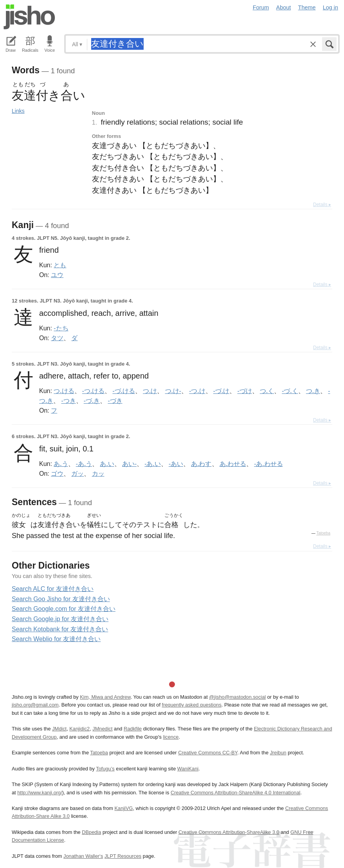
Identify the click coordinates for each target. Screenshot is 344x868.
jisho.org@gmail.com (35, 705)
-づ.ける (123, 391)
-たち (61, 328)
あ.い (107, 464)
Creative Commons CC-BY (208, 753)
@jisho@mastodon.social (237, 697)
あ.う (61, 464)
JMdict (59, 729)
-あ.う (84, 464)
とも (60, 265)
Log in (330, 7)
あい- (129, 464)
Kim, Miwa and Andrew (105, 697)
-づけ (244, 391)
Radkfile (133, 729)
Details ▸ (322, 205)
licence (171, 737)
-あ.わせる (268, 464)
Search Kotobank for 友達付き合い (60, 629)
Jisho (29, 17)
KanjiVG (123, 808)
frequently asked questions (192, 705)
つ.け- (173, 391)
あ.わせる (233, 464)
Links (18, 111)
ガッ (77, 473)
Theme (307, 7)
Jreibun (278, 753)
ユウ (57, 275)
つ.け (150, 391)
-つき (68, 400)
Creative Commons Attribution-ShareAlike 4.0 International (235, 793)
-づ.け (221, 391)
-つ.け (197, 391)
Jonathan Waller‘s (83, 856)
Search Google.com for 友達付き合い (64, 609)
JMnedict (102, 729)
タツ (57, 338)
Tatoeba (323, 533)
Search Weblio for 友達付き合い (56, 639)
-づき (115, 400)
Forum (261, 7)
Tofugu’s (105, 769)
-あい (176, 464)
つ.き (313, 391)
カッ (98, 473)
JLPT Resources (123, 856)
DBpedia (91, 832)
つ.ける (64, 391)
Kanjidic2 (79, 729)
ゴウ (57, 473)
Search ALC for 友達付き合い (53, 589)
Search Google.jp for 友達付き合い (60, 619)
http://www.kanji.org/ (40, 793)
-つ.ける (93, 391)
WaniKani (188, 769)
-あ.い (152, 464)
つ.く (267, 391)
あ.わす (201, 464)
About (284, 7)
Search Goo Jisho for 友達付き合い (61, 599)
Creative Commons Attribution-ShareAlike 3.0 (229, 832)
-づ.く (290, 391)
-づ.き (92, 400)
